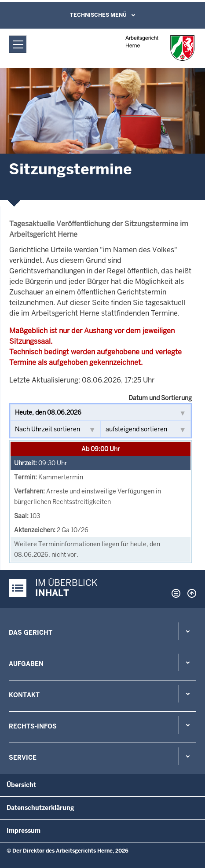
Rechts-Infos (33, 726)
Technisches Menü (98, 15)
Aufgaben (26, 664)
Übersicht (21, 785)
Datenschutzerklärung (40, 808)
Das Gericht (31, 633)
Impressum (24, 831)
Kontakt (24, 695)
